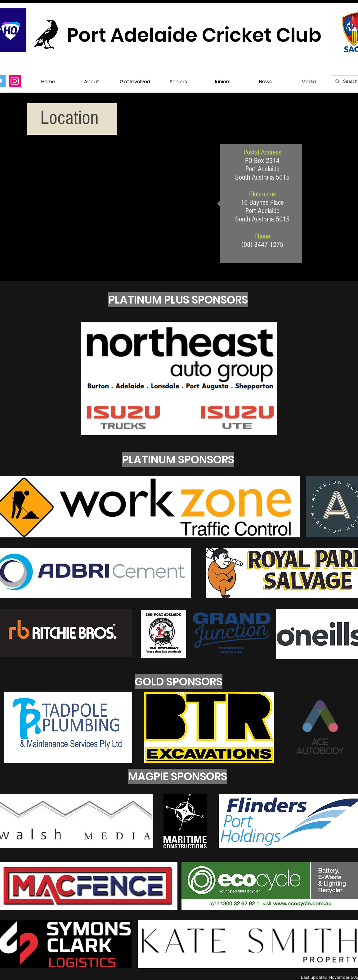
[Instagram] (15, 81)
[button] (92, 79)
